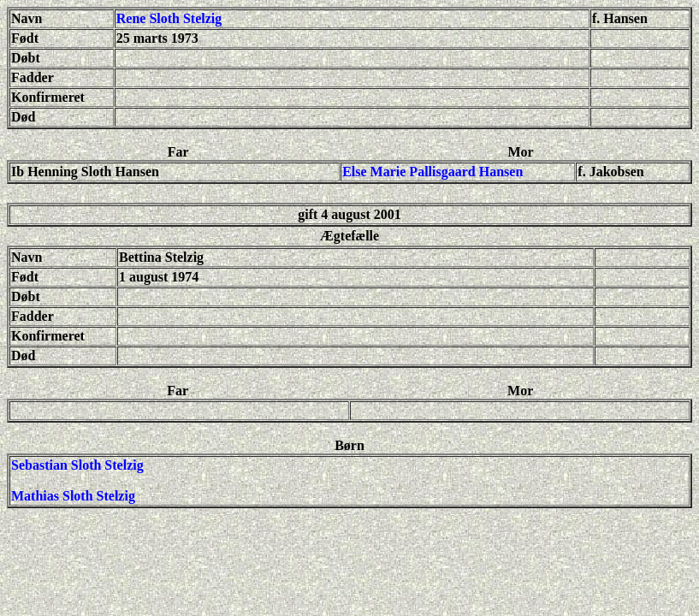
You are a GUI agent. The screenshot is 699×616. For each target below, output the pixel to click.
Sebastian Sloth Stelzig (77, 465)
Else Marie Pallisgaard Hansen (432, 172)
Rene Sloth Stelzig (169, 18)
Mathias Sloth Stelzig (73, 496)
